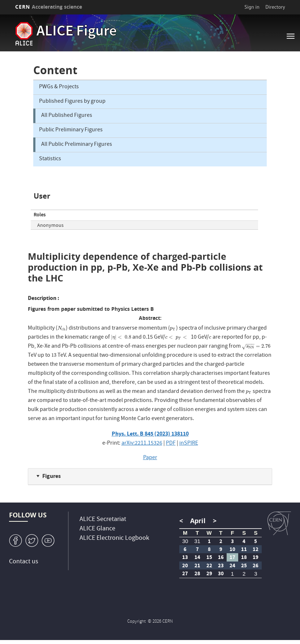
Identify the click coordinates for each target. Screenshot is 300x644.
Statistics (50, 159)
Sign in (252, 7)
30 (185, 541)
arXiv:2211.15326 (142, 444)
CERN (49, 7)
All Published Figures (67, 116)
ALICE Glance (97, 529)
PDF (171, 444)
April (198, 521)
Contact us (24, 562)
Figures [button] (52, 476)
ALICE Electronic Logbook (114, 539)
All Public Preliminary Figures (77, 145)
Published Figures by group (72, 102)
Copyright (137, 622)
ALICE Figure (77, 32)
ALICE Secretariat (103, 520)
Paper (150, 458)
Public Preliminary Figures (71, 130)
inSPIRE (189, 444)
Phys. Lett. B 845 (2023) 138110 (150, 434)
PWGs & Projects (59, 87)
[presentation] (62, 329)
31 (197, 541)
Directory (275, 7)
